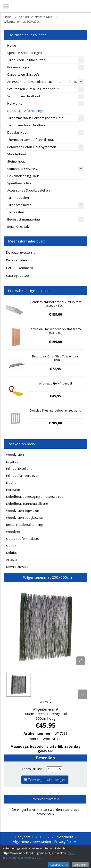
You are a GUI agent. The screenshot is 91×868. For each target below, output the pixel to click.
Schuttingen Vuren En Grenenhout (33, 89)
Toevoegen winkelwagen (45, 780)
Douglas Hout (17, 132)
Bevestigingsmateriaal (24, 219)
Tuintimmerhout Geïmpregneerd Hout (35, 118)
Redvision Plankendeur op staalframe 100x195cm (55, 331)
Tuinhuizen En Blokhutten (26, 60)
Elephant (13, 483)
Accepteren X (59, 864)
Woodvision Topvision (23, 511)
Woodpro (13, 532)
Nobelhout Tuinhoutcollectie (27, 504)
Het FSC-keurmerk (20, 268)
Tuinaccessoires (20, 205)
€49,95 (55, 396)
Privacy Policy (65, 842)
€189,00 (55, 314)
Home (12, 45)
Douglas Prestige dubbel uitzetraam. (55, 410)
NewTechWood (17, 567)
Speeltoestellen (19, 183)
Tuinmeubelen (18, 198)
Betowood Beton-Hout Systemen (32, 147)
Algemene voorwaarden (32, 842)
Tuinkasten (16, 212)
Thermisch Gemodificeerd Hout (31, 140)
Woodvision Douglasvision (26, 518)
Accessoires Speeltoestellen (29, 190)
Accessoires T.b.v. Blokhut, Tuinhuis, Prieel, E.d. (42, 82)
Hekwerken (16, 103)
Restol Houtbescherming (24, 525)
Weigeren (80, 864)
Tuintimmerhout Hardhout (27, 125)
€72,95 (55, 369)
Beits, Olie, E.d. (18, 227)
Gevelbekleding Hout (23, 176)
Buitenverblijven (20, 67)
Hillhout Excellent (19, 469)
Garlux (11, 546)
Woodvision (15, 455)
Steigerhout (16, 161)
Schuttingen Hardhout (24, 96)
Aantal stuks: (31, 769)
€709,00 (55, 423)
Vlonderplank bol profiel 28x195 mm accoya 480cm (55, 304)
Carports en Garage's (23, 74)
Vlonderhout (17, 154)
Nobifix (11, 553)
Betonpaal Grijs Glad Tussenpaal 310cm (55, 358)
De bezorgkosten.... (21, 252)
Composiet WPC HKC (23, 169)
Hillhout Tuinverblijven (23, 476)
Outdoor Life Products (22, 539)
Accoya (11, 560)
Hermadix (13, 490)
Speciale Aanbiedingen (25, 53)
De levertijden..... (18, 260)
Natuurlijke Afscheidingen (27, 111)
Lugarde (12, 462)
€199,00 (55, 342)
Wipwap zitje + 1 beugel (55, 383)
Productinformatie (45, 799)
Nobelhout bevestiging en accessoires (35, 497)
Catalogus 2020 (17, 276)
